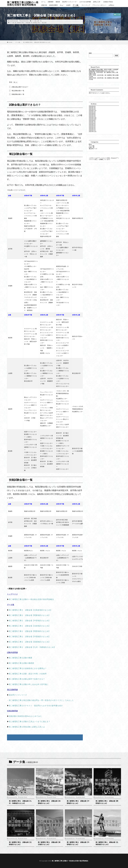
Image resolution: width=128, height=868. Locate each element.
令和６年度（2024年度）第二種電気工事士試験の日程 (104, 79)
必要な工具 (96, 2)
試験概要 (51, 2)
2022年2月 (92, 129)
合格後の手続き (108, 2)
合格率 (68, 5)
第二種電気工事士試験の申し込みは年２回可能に (29, 684)
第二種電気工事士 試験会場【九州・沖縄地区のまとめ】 (32, 647)
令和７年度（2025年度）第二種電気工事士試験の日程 (104, 76)
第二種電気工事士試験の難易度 (21, 663)
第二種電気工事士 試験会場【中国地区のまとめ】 (29, 636)
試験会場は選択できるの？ (19, 87)
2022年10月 (93, 119)
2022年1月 (92, 130)
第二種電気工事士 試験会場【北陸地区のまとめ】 (29, 626)
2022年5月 (92, 124)
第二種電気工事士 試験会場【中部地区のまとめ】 (29, 620)
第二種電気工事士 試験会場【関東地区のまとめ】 (29, 615)
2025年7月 (92, 108)
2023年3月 (92, 116)
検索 (90, 53)
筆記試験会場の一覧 (16, 91)
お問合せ (111, 5)
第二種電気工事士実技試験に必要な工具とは (27, 727)
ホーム (43, 2)
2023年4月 (92, 115)
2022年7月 (92, 122)
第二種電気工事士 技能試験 (23, 23)
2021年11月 (93, 131)
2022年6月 (92, 123)
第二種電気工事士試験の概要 (20, 658)
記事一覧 (39, 21)
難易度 (58, 2)
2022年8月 (92, 120)
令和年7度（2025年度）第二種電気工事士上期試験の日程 (103, 73)
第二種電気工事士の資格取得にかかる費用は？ (28, 668)
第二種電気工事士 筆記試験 (39, 23)
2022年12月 (93, 117)
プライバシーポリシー (99, 5)
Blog (61, 5)
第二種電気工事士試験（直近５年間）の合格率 (28, 674)
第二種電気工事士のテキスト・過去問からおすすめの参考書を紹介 (36, 706)
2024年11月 (93, 110)
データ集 (75, 5)
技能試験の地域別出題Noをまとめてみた (25, 716)
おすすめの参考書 (85, 2)
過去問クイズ (93, 149)
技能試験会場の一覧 (16, 94)
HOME (11, 42)
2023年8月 (92, 113)
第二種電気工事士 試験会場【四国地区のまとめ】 (29, 642)
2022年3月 (92, 127)
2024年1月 (92, 112)
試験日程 (44, 5)
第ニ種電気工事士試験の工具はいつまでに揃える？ (29, 721)
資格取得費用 (53, 5)
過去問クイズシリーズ (69, 2)
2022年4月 (92, 126)
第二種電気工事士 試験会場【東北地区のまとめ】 (37, 42)
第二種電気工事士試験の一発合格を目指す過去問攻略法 (23, 3)
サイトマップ (86, 5)
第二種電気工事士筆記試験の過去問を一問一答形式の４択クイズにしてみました (41, 700)
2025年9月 (92, 106)
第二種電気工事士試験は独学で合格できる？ (27, 679)
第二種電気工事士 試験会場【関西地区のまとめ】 (29, 631)
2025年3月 (92, 109)
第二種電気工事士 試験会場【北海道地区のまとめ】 (30, 610)
